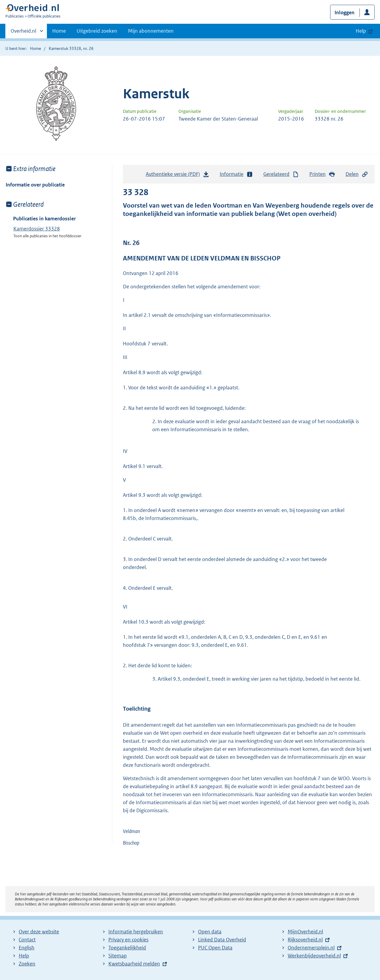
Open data (210, 932)
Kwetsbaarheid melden (134, 964)
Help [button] (361, 31)
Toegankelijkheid (127, 948)
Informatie (236, 174)
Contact (27, 940)
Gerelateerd (281, 174)
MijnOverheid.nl (305, 932)
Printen (322, 174)
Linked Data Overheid (222, 940)
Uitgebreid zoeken (97, 31)
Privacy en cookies (128, 940)
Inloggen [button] (345, 12)
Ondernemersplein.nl (311, 948)
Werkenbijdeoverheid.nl (314, 956)
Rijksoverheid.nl (305, 940)
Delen (357, 174)
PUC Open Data (215, 948)
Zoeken (27, 964)
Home (59, 31)
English (27, 948)
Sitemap (118, 956)
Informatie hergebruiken (136, 932)
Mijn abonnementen (151, 31)
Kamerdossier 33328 (37, 229)
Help (24, 956)
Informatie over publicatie (35, 185)
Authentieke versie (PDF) (178, 176)
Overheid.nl (23, 33)
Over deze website (39, 932)
